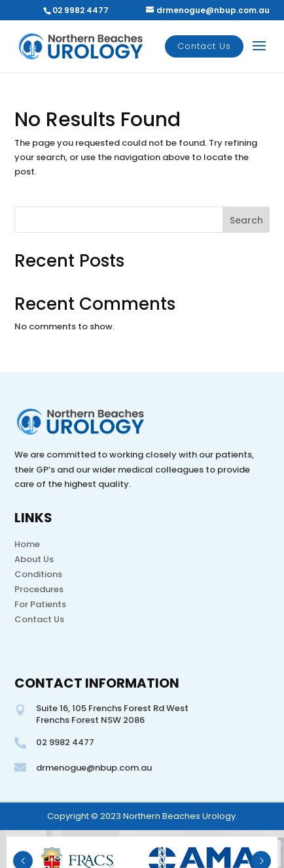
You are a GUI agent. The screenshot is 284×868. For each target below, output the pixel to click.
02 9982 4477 (80, 10)
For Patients (40, 604)
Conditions (38, 574)
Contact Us (204, 46)
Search (246, 220)
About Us (34, 559)
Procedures (39, 589)
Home (27, 544)
